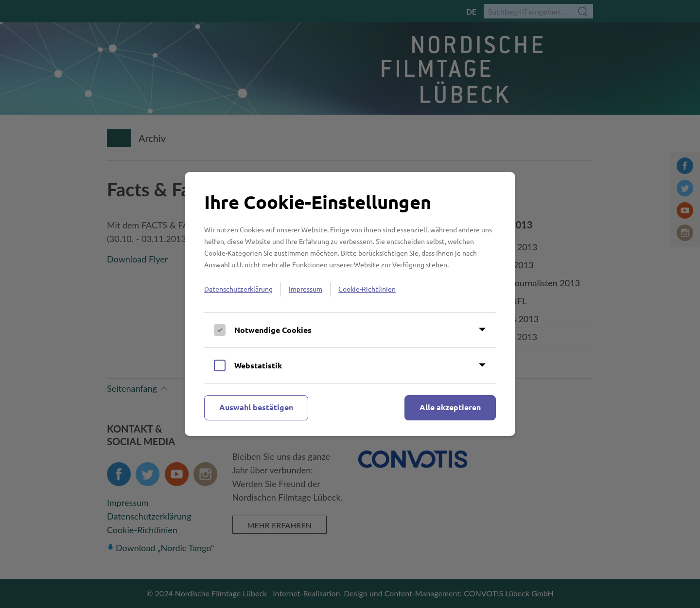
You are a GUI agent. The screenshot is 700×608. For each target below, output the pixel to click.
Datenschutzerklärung (238, 289)
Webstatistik (258, 365)
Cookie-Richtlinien (367, 289)
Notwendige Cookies (273, 330)
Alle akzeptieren (450, 407)
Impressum (306, 289)
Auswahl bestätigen (256, 407)
